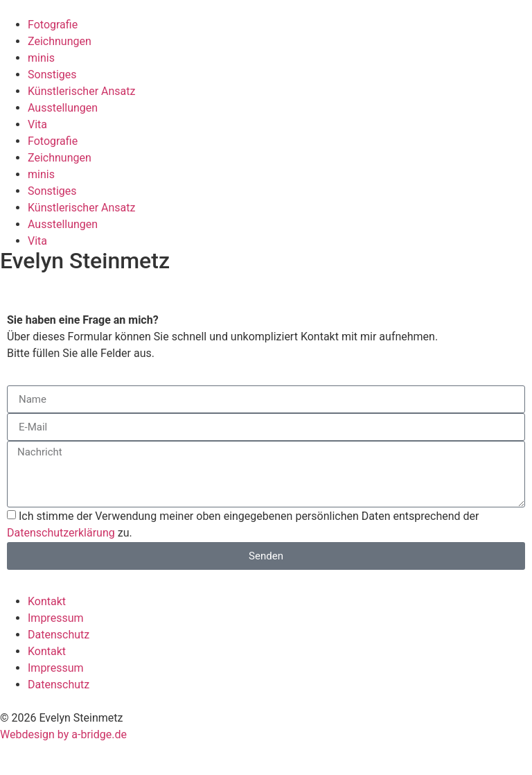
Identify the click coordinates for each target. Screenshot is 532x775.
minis (41, 58)
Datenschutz (59, 635)
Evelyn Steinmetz (85, 261)
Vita (37, 124)
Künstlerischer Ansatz (81, 91)
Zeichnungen (60, 41)
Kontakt (47, 601)
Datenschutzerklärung (61, 533)
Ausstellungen (63, 108)
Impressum (56, 618)
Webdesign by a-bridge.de (63, 734)
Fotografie (53, 25)
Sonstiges (52, 75)
